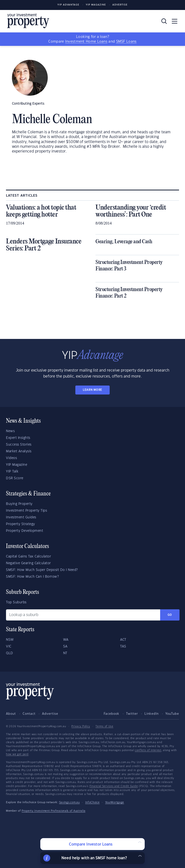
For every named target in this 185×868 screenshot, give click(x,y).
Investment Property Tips (26, 511)
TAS (123, 646)
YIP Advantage (68, 5)
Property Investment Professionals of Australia (53, 811)
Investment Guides (21, 517)
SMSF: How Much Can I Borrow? (32, 577)
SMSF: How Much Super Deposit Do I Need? (42, 570)
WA (66, 640)
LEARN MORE (92, 390)
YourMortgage (115, 802)
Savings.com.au (69, 802)
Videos (11, 458)
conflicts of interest (148, 750)
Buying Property (19, 504)
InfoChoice (92, 802)
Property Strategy (21, 524)
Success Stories (19, 445)
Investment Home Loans (86, 42)
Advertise (120, 5)
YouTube (172, 714)
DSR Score (15, 478)
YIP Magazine (96, 5)
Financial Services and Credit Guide (114, 786)
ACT (123, 640)
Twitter (132, 714)
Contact (29, 714)
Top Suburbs (16, 602)
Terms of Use (104, 726)
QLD (10, 653)
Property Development (24, 531)
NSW (10, 640)
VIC (9, 646)
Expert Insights (18, 438)
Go (170, 615)
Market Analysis (19, 451)
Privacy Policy (81, 726)
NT (65, 653)
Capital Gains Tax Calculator (28, 556)
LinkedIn (152, 714)
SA (65, 646)
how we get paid (17, 754)
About (11, 714)
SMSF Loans (126, 42)
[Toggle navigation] (175, 21)
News (10, 431)
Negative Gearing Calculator (28, 563)
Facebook (112, 714)
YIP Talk (12, 472)
